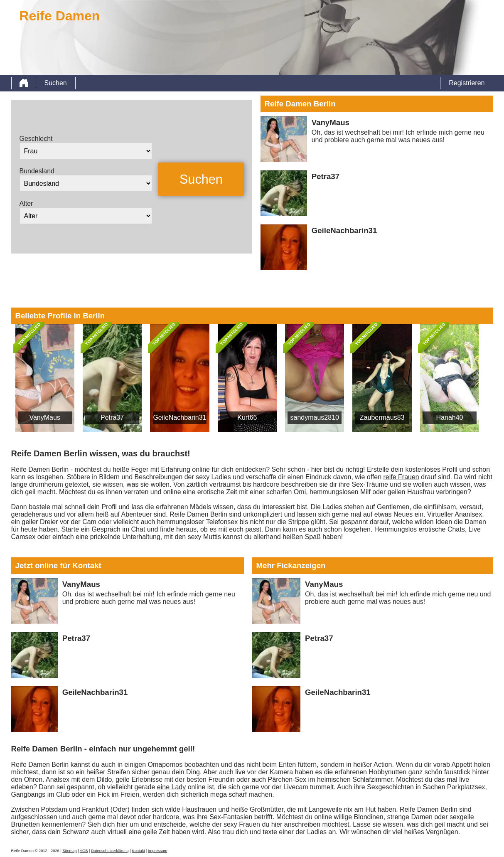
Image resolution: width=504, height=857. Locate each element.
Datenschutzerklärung (110, 851)
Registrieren (467, 83)
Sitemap (69, 851)
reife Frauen (401, 477)
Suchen (56, 83)
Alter (26, 203)
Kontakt (138, 851)
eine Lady (171, 787)
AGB (84, 851)
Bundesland (37, 171)
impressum (158, 851)
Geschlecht (36, 139)
